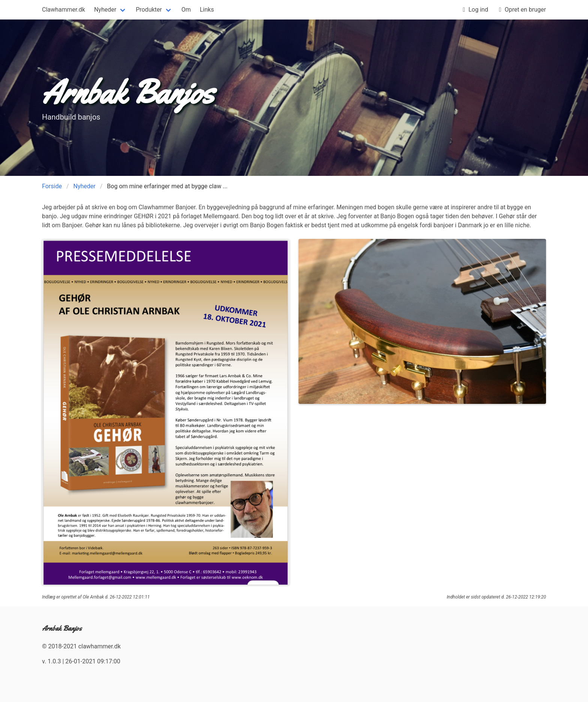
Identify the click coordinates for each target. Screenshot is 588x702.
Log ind (474, 10)
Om (186, 10)
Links (207, 10)
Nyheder (105, 10)
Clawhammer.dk (64, 10)
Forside (52, 186)
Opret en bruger (521, 10)
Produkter (149, 10)
